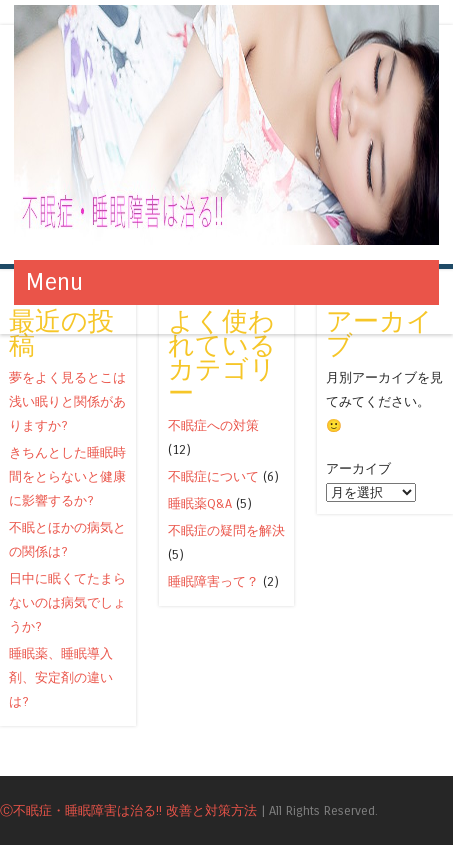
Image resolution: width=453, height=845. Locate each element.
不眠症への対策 (213, 425)
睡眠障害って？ (213, 581)
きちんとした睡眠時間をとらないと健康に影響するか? (67, 476)
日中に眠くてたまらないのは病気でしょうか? (67, 602)
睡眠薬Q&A (200, 503)
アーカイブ (358, 468)
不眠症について (213, 476)
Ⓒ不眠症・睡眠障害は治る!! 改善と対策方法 (128, 810)
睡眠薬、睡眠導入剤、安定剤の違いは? (61, 677)
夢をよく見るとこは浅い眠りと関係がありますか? (67, 401)
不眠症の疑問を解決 (226, 530)
